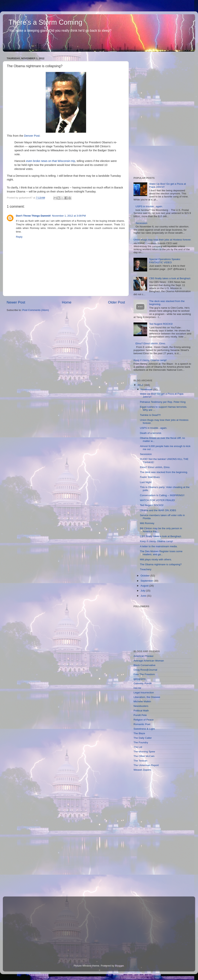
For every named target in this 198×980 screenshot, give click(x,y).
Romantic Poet (142, 724)
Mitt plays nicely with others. (156, 559)
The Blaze (139, 733)
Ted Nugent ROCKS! (161, 324)
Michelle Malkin (142, 701)
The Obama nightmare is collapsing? (161, 564)
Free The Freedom (144, 674)
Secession (141, 223)
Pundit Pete (140, 715)
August (145, 586)
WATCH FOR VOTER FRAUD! (158, 500)
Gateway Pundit (143, 683)
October (145, 576)
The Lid (138, 747)
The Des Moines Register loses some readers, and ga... (161, 553)
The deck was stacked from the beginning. (164, 472)
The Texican (140, 761)
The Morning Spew (144, 752)
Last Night (146, 482)
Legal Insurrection (144, 693)
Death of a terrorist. (151, 433)
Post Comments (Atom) (36, 310)
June (144, 596)
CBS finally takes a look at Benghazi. (170, 278)
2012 (141, 385)
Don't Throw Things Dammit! (33, 216)
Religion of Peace (144, 720)
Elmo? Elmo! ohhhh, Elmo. (151, 343)
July (143, 591)
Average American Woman (149, 661)
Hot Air (137, 688)
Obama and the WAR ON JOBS (158, 510)
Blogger (119, 966)
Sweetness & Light (144, 729)
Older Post (117, 302)
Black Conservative (145, 665)
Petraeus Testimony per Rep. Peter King (163, 402)
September (147, 581)
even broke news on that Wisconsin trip (51, 161)
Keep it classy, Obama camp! (150, 360)
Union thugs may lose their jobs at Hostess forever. (162, 240)
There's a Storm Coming (45, 22)
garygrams (140, 679)
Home (67, 302)
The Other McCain (144, 756)
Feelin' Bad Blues (150, 477)
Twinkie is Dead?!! (150, 415)
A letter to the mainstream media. (159, 546)
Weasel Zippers (142, 770)
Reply (19, 237)
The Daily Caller (143, 738)
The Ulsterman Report (146, 765)
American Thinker (144, 656)
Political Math (141, 711)
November (147, 389)
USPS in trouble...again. (149, 206)
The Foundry (141, 742)
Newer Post (16, 302)
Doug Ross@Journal (145, 670)
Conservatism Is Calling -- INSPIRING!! (162, 495)
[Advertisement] (149, 113)
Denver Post (32, 136)
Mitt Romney (147, 523)
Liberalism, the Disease (147, 697)
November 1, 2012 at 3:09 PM (69, 216)
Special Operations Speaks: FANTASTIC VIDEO (165, 261)
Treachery (146, 569)
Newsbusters (141, 706)
